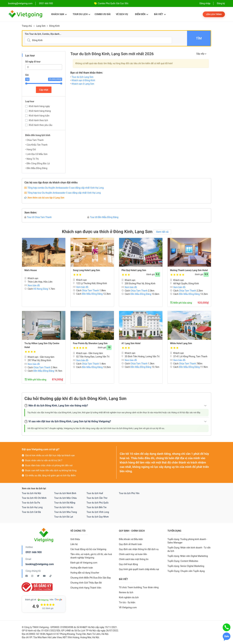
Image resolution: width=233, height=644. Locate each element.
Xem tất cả (162, 232)
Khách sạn (59, 14)
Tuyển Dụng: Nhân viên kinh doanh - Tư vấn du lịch (189, 549)
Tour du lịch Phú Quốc (98, 503)
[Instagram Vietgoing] (32, 576)
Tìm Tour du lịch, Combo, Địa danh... (43, 34)
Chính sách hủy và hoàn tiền (133, 554)
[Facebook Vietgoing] (27, 576)
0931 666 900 (46, 3)
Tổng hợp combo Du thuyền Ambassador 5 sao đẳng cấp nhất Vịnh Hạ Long (66, 188)
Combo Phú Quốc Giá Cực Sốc (113, 3)
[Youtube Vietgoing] (45, 576)
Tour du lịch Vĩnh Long (98, 512)
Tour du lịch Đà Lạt (64, 517)
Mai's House (31, 270)
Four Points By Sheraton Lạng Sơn (90, 343)
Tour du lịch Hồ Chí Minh (34, 498)
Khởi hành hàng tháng (40, 111)
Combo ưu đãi (103, 14)
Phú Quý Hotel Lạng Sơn (134, 270)
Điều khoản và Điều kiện (131, 539)
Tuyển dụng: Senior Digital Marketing (186, 566)
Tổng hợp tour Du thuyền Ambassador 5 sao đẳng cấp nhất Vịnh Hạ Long (64, 193)
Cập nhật (44, 90)
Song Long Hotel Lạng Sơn (86, 270)
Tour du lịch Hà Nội (31, 493)
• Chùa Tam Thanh (34, 140)
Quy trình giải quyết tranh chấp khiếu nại (139, 569)
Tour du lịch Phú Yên (129, 493)
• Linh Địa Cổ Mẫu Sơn (36, 154)
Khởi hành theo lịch (38, 120)
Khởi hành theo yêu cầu (41, 125)
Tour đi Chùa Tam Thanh (38, 217)
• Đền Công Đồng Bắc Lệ (37, 164)
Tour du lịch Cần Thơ (97, 498)
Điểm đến (141, 14)
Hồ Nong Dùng (41, 289)
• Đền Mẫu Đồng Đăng (36, 168)
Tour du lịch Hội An (64, 507)
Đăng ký (221, 3)
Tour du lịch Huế (95, 493)
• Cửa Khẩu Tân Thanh (36, 145)
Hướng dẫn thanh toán (82, 568)
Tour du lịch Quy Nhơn (98, 517)
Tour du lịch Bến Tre (97, 507)
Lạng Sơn (41, 26)
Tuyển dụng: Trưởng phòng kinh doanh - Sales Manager (187, 541)
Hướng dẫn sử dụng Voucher (85, 573)
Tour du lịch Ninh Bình (65, 493)
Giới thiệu (75, 539)
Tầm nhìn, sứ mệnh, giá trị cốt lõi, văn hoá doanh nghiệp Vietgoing (91, 556)
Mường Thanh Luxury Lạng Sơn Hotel (189, 270)
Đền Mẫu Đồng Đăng (92, 294)
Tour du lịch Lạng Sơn (83, 77)
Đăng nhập (205, 3)
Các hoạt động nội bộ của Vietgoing (88, 549)
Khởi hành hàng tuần (39, 116)
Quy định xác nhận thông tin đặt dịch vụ (139, 549)
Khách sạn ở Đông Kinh (83, 80)
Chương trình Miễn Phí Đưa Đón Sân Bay (91, 578)
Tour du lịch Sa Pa (31, 503)
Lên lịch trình (214, 14)
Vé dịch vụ (122, 14)
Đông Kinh (55, 26)
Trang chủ (27, 26)
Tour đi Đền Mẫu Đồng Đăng (103, 217)
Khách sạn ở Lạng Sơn (83, 84)
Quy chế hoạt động (128, 564)
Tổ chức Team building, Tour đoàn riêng (139, 587)
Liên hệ (74, 544)
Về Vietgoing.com (128, 607)
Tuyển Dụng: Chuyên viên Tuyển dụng (186, 571)
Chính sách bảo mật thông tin (134, 559)
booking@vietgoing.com (40, 564)
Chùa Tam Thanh (90, 290)
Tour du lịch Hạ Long (32, 507)
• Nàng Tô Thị (32, 159)
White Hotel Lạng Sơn (181, 343)
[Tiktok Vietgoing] (50, 576)
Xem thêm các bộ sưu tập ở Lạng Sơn (46, 198)
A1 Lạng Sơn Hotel (131, 343)
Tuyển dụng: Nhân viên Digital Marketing (188, 556)
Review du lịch (126, 592)
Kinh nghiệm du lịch (129, 597)
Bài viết (160, 14)
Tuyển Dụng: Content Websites (183, 561)
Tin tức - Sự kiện (127, 602)
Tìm (199, 38)
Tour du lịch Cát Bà (31, 512)
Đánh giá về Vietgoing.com (84, 563)
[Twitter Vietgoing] (38, 576)
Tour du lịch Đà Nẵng (65, 503)
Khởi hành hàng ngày (39, 106)
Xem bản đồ (32, 285)
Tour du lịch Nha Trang (66, 512)
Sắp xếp (201, 54)
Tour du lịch (81, 14)
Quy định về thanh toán (130, 544)
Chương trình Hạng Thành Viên (86, 588)
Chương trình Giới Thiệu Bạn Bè (86, 583)
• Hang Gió (31, 149)
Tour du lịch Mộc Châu (65, 498)
